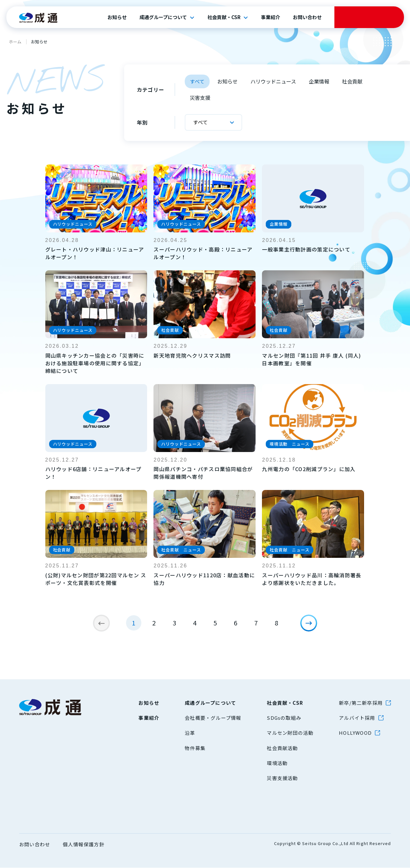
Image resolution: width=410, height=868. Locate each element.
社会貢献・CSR (224, 17)
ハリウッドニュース (273, 81)
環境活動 (277, 763)
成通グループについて (163, 17)
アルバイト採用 (357, 718)
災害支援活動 (282, 778)
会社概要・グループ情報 (213, 718)
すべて (197, 81)
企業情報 (319, 81)
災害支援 (200, 98)
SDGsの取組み (284, 718)
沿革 (190, 733)
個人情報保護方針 (84, 844)
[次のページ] (312, 627)
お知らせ (117, 17)
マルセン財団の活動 (290, 733)
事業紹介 (271, 17)
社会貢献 (352, 81)
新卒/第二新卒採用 (361, 703)
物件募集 (195, 748)
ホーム (15, 42)
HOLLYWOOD (355, 733)
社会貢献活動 (282, 748)
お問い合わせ (307, 17)
